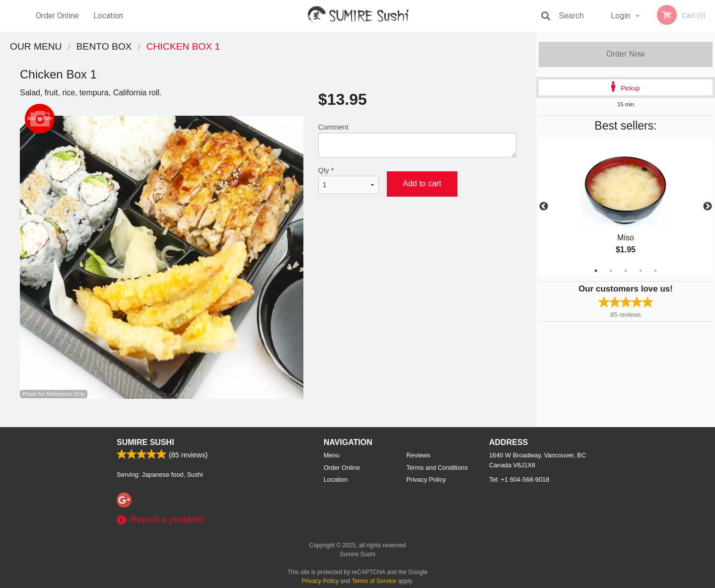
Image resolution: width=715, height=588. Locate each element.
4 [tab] (641, 271)
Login (620, 16)
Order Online (57, 16)
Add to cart (422, 184)
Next (708, 207)
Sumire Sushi (145, 442)
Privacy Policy (426, 479)
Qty (349, 180)
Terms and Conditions (437, 468)
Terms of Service (374, 581)
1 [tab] (596, 271)
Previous (544, 207)
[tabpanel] (626, 207)
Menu (332, 455)
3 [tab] (626, 271)
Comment (417, 140)
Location (108, 16)
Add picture (40, 119)
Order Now (625, 54)
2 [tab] (611, 271)
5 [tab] (655, 271)
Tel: (519, 479)
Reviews (418, 455)
